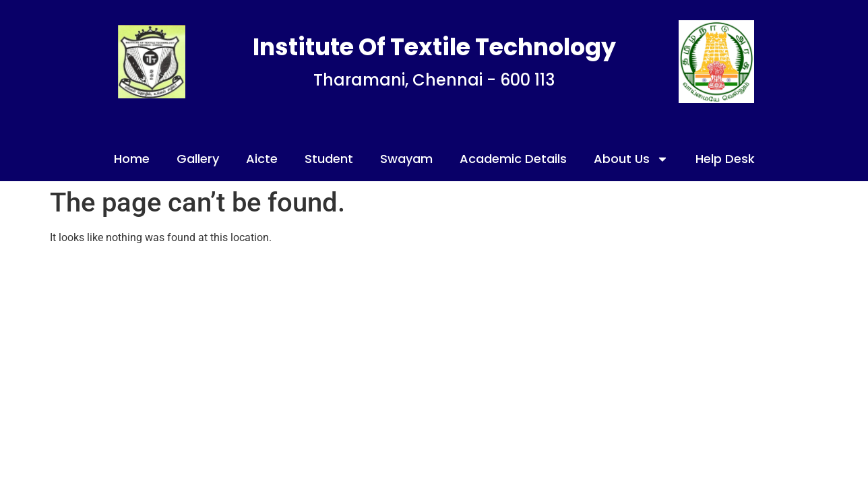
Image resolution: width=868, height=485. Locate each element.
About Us (631, 159)
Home (132, 159)
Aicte (262, 159)
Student (329, 159)
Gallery (198, 159)
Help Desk (725, 159)
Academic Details (513, 159)
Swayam (406, 159)
